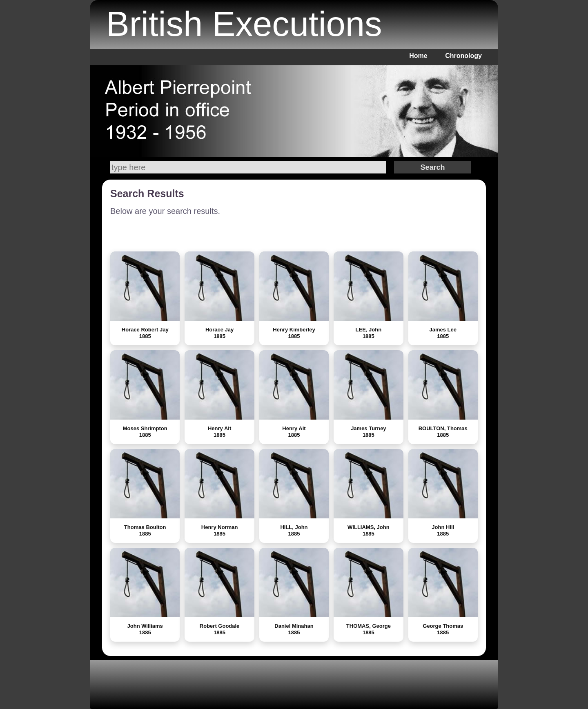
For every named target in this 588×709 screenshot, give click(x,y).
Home (418, 56)
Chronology (463, 56)
